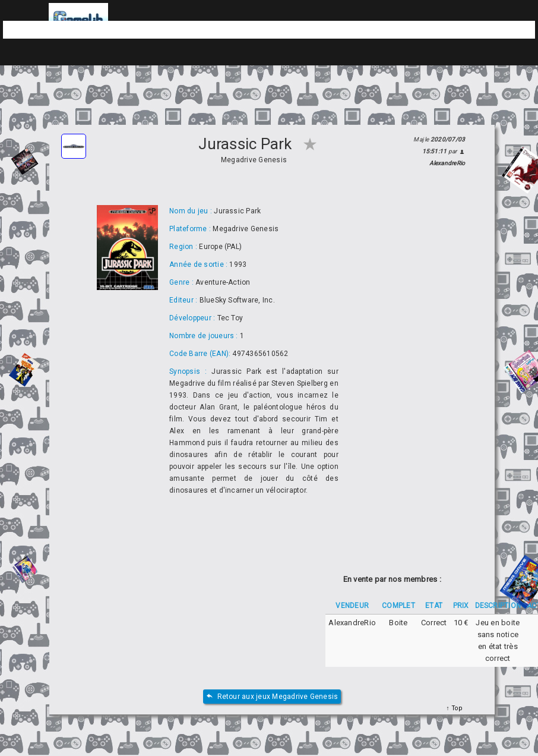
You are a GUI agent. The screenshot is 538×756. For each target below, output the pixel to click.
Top (456, 708)
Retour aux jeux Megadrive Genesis (272, 697)
